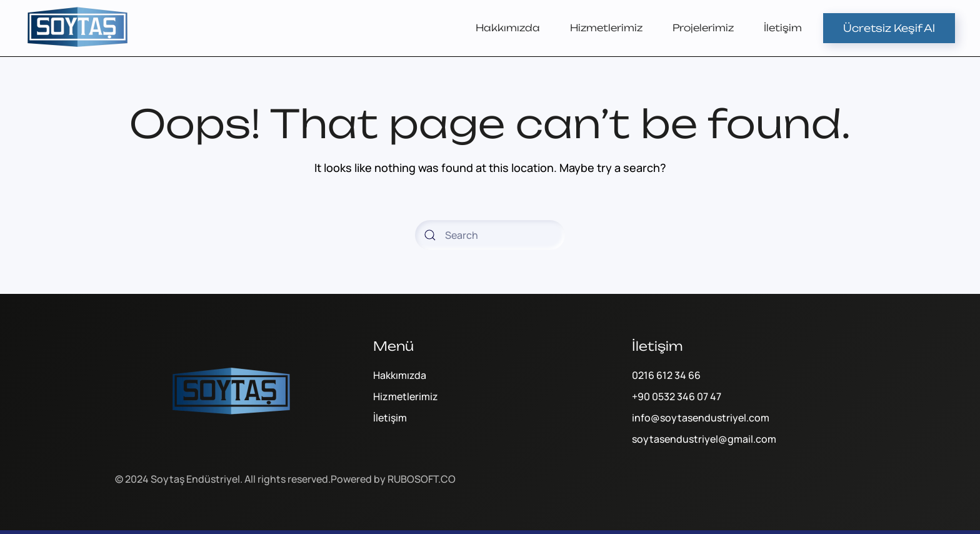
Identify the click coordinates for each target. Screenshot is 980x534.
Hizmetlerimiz (606, 28)
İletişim (783, 28)
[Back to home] (78, 28)
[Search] (490, 235)
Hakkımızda (508, 28)
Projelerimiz (703, 28)
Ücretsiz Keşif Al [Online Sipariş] (889, 28)
